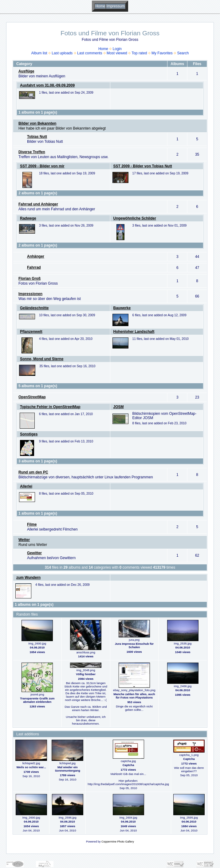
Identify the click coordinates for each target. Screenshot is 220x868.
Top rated (139, 53)
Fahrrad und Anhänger (38, 204)
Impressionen (30, 294)
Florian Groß (29, 278)
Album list (39, 53)
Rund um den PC (33, 472)
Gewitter (34, 553)
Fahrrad (34, 267)
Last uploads (62, 53)
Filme (32, 524)
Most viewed (117, 53)
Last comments (90, 53)
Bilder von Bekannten (37, 123)
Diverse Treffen (32, 152)
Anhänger (36, 256)
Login (117, 49)
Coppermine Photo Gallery (118, 842)
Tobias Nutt (37, 137)
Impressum (115, 6)
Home (100, 6)
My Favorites (162, 53)
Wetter (24, 540)
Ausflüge (26, 71)
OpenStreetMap (32, 397)
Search (183, 53)
